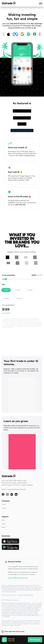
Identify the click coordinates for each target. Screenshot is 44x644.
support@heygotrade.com (18, 578)
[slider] (6, 279)
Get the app (35, 640)
